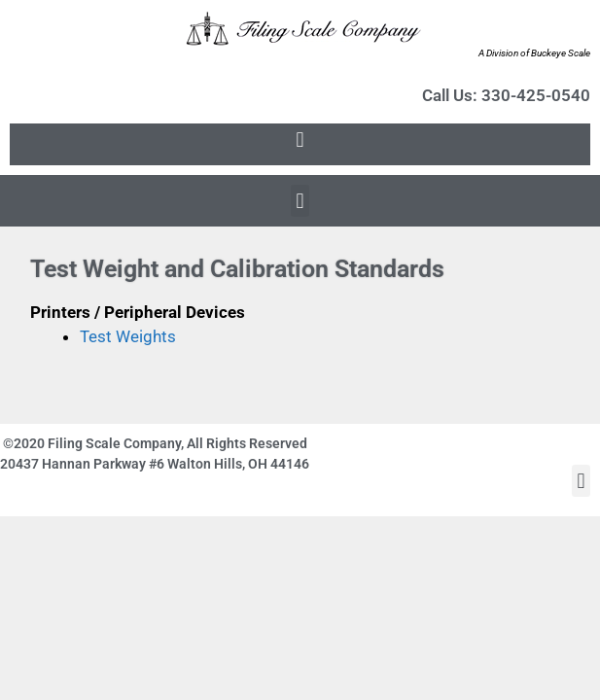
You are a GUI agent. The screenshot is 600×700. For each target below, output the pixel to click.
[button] (300, 140)
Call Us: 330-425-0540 (506, 95)
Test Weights (128, 336)
